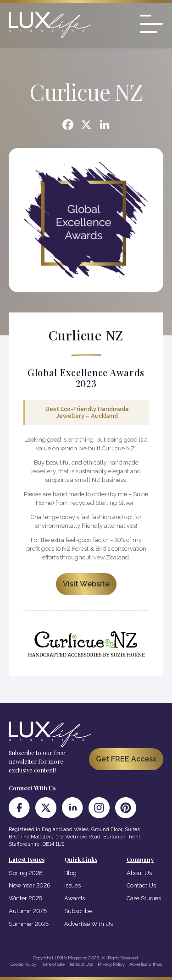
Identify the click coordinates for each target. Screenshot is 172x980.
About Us (139, 873)
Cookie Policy (23, 964)
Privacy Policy (111, 964)
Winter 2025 (25, 898)
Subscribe (78, 911)
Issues (72, 885)
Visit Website (86, 584)
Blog (70, 873)
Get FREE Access (126, 759)
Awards (75, 898)
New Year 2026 (30, 885)
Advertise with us (146, 964)
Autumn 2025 (28, 911)
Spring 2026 (26, 873)
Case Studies (144, 898)
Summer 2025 (29, 924)
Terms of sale (53, 964)
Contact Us (141, 885)
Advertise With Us (89, 924)
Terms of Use (81, 964)
